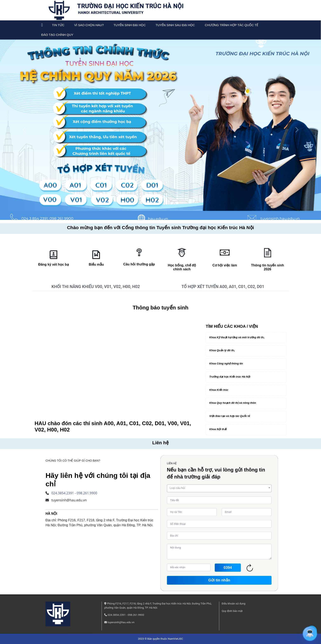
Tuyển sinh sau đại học (175, 25)
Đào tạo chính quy (57, 35)
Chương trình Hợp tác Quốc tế (231, 25)
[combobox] (219, 488)
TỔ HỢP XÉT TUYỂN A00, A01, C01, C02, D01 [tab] (223, 287)
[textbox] (219, 488)
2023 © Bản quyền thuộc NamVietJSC (160, 639)
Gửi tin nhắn (219, 580)
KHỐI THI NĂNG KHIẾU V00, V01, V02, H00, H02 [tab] (96, 287)
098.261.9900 (87, 493)
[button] (24, 130)
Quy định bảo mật (232, 611)
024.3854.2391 (63, 493)
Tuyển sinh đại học (130, 25)
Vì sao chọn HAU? (89, 25)
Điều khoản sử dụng (234, 604)
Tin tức (58, 25)
